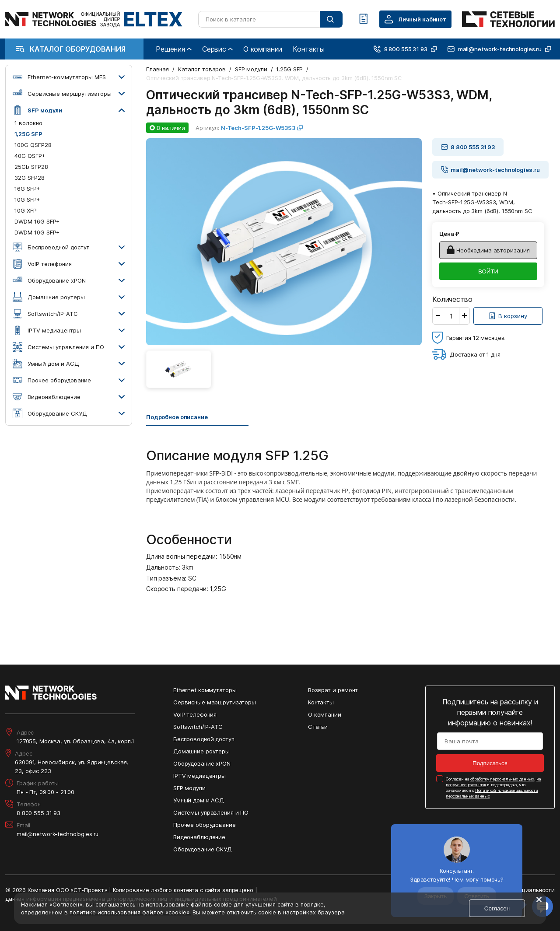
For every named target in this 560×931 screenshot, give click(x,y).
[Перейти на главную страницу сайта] (94, 19)
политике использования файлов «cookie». (130, 912)
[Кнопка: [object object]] (508, 316)
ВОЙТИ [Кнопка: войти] (488, 271)
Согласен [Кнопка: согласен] (497, 908)
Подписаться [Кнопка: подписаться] (490, 763)
